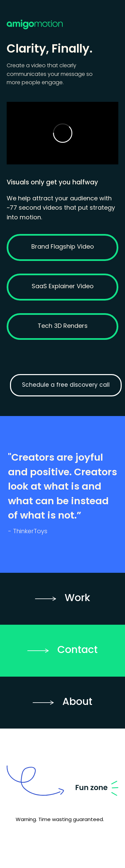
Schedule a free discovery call (66, 385)
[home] (62, 17)
